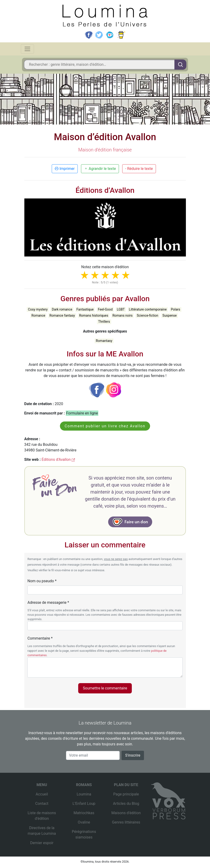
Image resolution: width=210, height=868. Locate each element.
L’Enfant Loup (84, 804)
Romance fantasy (62, 315)
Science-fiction (147, 315)
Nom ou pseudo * (42, 581)
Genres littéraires (126, 822)
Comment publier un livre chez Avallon (105, 426)
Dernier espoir (42, 843)
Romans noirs (122, 315)
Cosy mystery (38, 309)
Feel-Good (105, 309)
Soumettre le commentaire (105, 688)
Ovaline (84, 822)
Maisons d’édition (126, 813)
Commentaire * (40, 638)
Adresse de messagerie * (48, 602)
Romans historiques (94, 315)
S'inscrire (133, 755)
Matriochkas (84, 813)
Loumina (84, 794)
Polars (176, 309)
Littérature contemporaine (148, 309)
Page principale (126, 794)
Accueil (42, 794)
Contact (42, 804)
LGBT (121, 309)
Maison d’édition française (105, 150)
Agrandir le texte (100, 169)
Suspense (170, 315)
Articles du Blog (126, 804)
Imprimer (65, 169)
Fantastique (85, 309)
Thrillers (104, 322)
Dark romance (62, 309)
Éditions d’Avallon (58, 460)
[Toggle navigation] (27, 49)
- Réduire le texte (139, 169)
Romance (38, 315)
